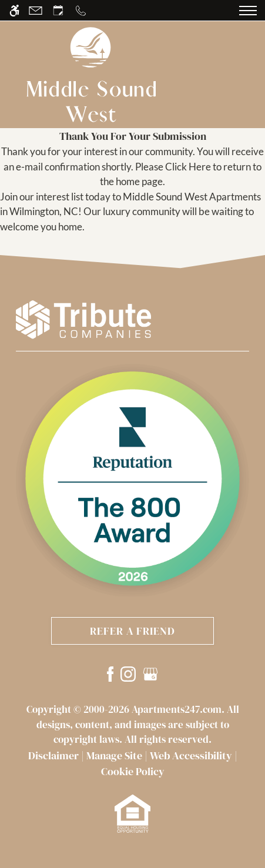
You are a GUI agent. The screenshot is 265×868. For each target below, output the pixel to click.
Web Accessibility (191, 755)
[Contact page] (36, 10)
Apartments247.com (177, 709)
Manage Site (114, 755)
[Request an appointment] (58, 10)
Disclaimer (53, 755)
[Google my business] (150, 673)
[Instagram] (128, 673)
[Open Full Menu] (248, 11)
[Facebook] (110, 673)
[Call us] (81, 10)
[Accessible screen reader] (14, 10)
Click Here (188, 167)
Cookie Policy (133, 771)
